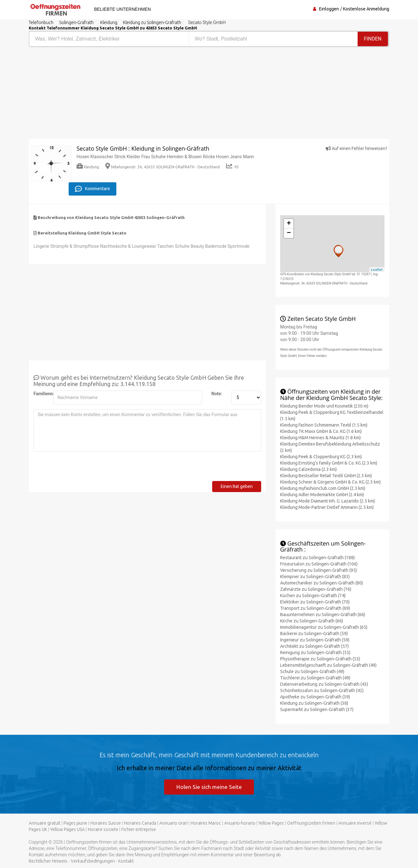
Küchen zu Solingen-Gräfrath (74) (313, 595)
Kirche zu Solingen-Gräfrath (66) (312, 620)
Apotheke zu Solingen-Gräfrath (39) (315, 696)
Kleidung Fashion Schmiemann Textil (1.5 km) (324, 424)
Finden (373, 39)
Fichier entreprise (139, 829)
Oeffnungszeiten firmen (311, 823)
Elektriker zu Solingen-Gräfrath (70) (315, 601)
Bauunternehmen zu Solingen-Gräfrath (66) (323, 614)
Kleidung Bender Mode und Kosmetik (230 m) (324, 405)
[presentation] (82, 468)
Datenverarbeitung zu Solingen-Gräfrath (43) (324, 684)
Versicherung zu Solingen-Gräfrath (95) (319, 570)
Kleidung (88, 167)
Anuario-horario (240, 823)
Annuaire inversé (355, 823)
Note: (217, 393)
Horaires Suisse (106, 823)
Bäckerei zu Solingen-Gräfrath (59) (314, 633)
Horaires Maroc (206, 823)
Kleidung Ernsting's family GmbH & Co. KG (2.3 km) (329, 462)
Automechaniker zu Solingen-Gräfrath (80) (322, 582)
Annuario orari (173, 823)
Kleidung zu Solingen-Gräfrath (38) (314, 703)
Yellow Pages (271, 823)
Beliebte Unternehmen (121, 9)
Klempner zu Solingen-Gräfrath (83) (315, 576)
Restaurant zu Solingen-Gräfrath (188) (317, 557)
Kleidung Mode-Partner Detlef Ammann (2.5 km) (327, 506)
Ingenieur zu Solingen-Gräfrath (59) (315, 639)
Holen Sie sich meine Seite (209, 786)
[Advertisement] (117, 95)
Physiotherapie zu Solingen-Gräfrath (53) (320, 658)
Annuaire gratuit (45, 823)
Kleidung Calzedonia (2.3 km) (308, 468)
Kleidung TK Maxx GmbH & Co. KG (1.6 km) (321, 430)
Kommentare (92, 188)
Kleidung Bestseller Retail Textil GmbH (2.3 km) (326, 475)
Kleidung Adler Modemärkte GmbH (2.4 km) (322, 494)
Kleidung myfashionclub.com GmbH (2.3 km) (323, 487)
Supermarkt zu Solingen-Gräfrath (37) (317, 709)
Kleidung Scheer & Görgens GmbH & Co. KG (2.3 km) (330, 481)
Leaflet (377, 269)
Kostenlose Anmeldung (366, 9)
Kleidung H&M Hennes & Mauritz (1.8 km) (320, 437)
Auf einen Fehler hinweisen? (357, 148)
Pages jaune (75, 823)
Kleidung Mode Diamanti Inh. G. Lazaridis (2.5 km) (328, 500)
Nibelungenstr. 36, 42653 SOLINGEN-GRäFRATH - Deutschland (163, 167)
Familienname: (41, 393)
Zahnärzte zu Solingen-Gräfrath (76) (316, 589)
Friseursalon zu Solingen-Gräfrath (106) (319, 563)
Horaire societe (103, 829)
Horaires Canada (140, 823)
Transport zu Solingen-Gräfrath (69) (315, 608)
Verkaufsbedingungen (93, 861)
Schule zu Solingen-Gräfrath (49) (312, 671)
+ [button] (289, 223)
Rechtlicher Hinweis (48, 861)
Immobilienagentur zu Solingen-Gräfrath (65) (324, 627)
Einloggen (329, 9)
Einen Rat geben (237, 485)
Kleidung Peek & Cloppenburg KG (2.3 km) (321, 456)
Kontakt (126, 861)
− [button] (289, 233)
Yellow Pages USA (68, 829)
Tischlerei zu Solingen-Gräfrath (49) (315, 677)
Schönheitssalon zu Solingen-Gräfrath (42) (322, 690)
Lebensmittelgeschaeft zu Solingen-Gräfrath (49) (328, 665)
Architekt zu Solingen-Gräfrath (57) (314, 646)
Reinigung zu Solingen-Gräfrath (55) (315, 652)
